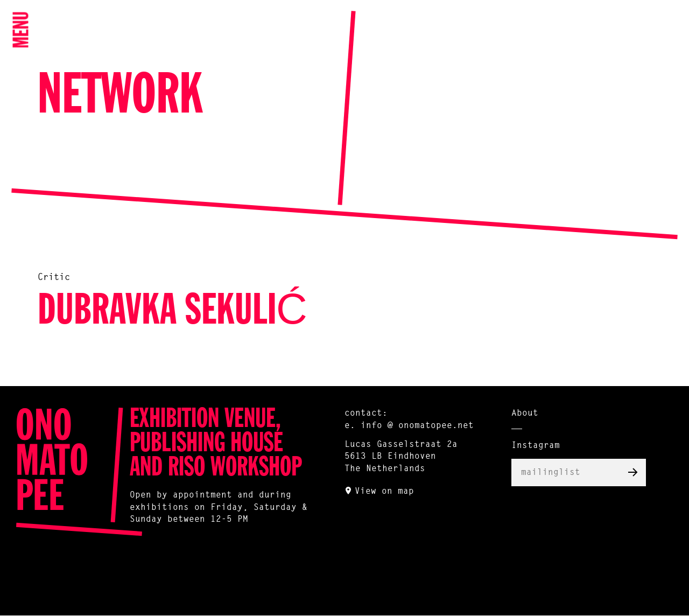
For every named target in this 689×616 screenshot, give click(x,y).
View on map (384, 492)
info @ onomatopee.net (417, 426)
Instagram (536, 446)
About (525, 414)
